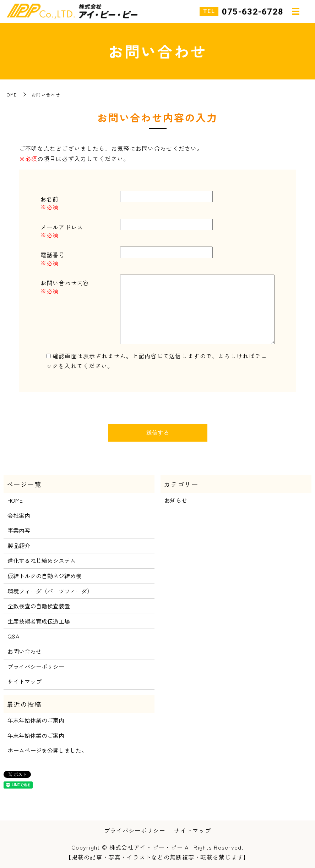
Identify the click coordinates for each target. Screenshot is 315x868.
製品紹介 (19, 546)
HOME (10, 95)
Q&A (13, 636)
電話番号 (53, 255)
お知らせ (176, 500)
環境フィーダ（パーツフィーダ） (50, 591)
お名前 (50, 199)
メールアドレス (62, 227)
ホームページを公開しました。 (47, 750)
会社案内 (19, 515)
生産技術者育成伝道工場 (39, 621)
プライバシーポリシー (36, 667)
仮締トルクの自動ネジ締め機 (44, 576)
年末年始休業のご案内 (36, 720)
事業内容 (19, 530)
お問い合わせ (25, 651)
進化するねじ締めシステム (42, 560)
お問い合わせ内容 (65, 283)
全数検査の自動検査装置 (39, 606)
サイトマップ (25, 681)
